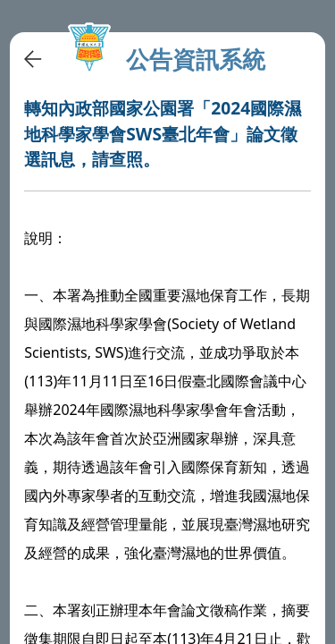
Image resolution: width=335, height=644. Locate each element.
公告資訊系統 (196, 59)
